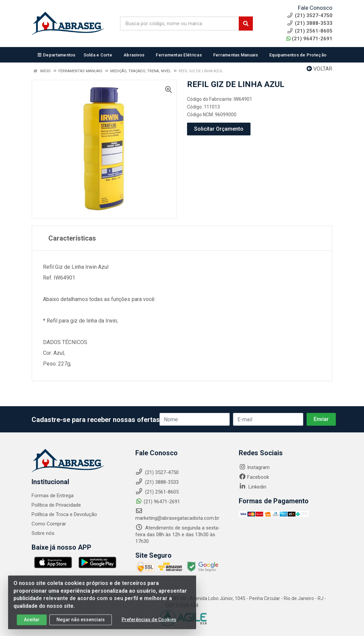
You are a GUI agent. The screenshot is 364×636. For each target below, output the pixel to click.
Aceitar (32, 625)
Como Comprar (49, 524)
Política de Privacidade (56, 505)
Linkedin (253, 487)
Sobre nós (43, 533)
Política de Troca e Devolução (64, 514)
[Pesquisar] (246, 24)
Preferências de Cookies (149, 625)
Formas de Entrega (53, 496)
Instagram (254, 467)
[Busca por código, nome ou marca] (179, 24)
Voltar (319, 69)
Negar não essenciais (81, 625)
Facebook (254, 477)
